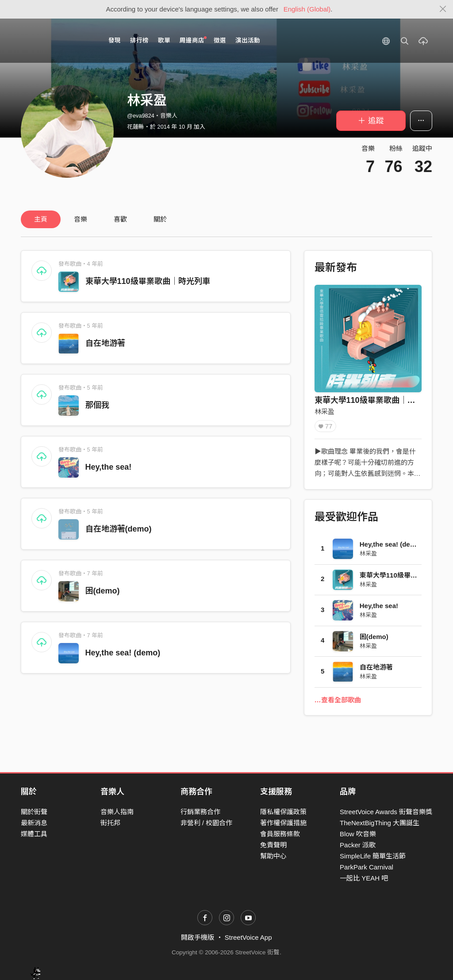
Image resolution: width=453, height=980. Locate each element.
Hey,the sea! (109, 467)
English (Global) (307, 9)
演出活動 (248, 40)
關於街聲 (34, 812)
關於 (160, 219)
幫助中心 (273, 856)
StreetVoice (57, 41)
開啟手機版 (198, 937)
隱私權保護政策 (283, 812)
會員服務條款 (280, 834)
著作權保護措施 (283, 823)
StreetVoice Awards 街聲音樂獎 (386, 812)
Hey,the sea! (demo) (123, 653)
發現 (115, 40)
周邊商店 (193, 40)
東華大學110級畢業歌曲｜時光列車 (148, 281)
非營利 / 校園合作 (207, 823)
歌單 (164, 40)
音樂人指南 (117, 812)
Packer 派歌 (358, 845)
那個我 (97, 405)
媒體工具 (34, 834)
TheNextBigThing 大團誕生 (380, 823)
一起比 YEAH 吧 (364, 878)
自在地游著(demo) (119, 529)
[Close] (443, 9)
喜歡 (120, 219)
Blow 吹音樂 (358, 834)
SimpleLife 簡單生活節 (373, 856)
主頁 (41, 219)
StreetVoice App (248, 937)
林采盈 (324, 412)
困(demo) (103, 591)
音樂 (81, 219)
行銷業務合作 (200, 812)
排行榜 (139, 40)
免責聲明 (273, 845)
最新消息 (34, 823)
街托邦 (110, 823)
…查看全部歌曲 (338, 700)
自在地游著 (105, 343)
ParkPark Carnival (367, 867)
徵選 (220, 40)
